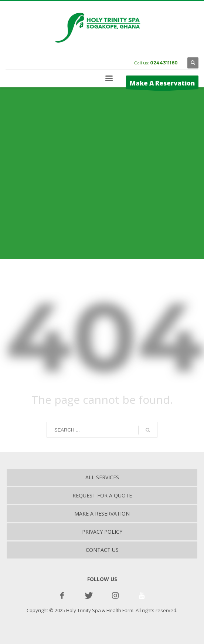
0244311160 (164, 63)
